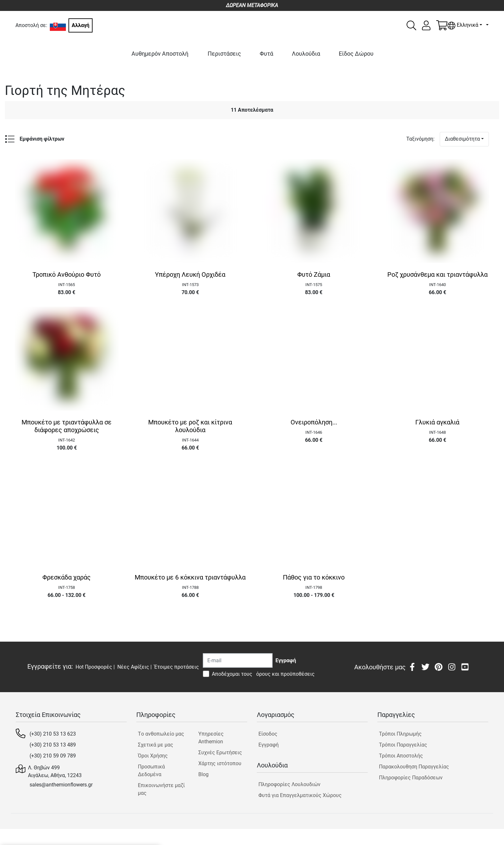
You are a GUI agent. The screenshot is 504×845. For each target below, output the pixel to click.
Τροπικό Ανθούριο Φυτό (67, 274)
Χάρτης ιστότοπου (220, 763)
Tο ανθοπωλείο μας (161, 734)
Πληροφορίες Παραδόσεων (411, 778)
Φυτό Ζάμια (314, 274)
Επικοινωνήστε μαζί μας (161, 789)
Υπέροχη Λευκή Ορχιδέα (190, 274)
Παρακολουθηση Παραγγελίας (414, 767)
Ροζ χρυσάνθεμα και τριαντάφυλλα (437, 274)
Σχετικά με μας (156, 745)
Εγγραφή (269, 745)
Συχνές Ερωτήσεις (220, 752)
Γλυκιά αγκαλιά (437, 422)
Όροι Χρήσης (153, 756)
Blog (203, 774)
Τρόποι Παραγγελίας (403, 745)
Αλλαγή (81, 25)
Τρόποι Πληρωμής (400, 734)
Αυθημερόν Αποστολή (160, 54)
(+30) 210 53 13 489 (53, 745)
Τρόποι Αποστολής (401, 756)
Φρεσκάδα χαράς (67, 577)
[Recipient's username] (238, 660)
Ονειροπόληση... (314, 422)
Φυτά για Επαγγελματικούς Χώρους (300, 795)
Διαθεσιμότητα (462, 139)
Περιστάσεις (224, 54)
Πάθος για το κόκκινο (314, 577)
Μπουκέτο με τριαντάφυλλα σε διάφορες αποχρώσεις (67, 426)
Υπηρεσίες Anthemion (211, 738)
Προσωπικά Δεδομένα (151, 771)
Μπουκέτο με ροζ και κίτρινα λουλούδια (190, 426)
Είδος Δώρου (356, 54)
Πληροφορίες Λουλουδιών (289, 784)
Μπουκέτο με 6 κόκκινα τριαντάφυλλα (190, 577)
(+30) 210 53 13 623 (53, 734)
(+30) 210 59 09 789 (53, 756)
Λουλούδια (306, 54)
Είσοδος (268, 734)
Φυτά (266, 54)
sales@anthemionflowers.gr (61, 785)
